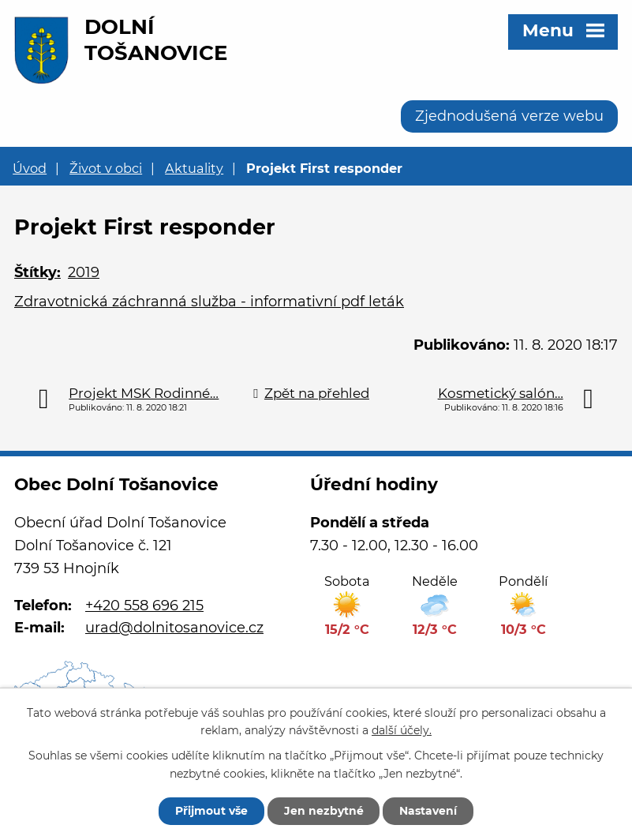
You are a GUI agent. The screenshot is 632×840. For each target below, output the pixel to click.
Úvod (30, 168)
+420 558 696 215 (144, 606)
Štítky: (37, 272)
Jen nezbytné (324, 811)
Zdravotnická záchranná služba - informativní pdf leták (209, 302)
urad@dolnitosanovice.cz (174, 628)
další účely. (402, 730)
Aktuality (194, 168)
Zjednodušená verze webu (509, 116)
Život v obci (106, 168)
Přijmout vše (211, 811)
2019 (84, 272)
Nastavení (429, 811)
